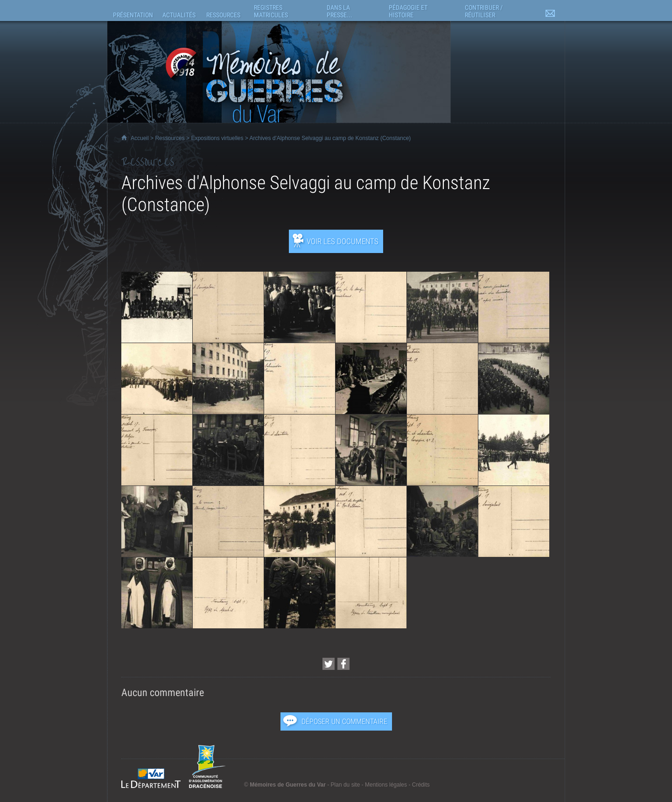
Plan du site (346, 785)
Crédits (421, 785)
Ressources (170, 138)
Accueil (140, 138)
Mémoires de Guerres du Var (288, 785)
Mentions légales (386, 785)
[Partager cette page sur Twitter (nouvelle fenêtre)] (329, 664)
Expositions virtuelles (217, 138)
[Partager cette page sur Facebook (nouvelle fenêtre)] (343, 664)
